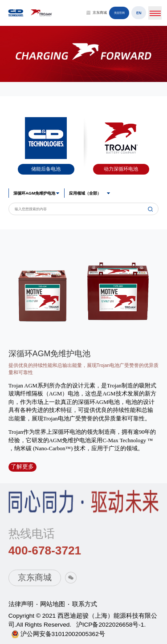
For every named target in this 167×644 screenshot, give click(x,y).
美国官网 (119, 13)
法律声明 (21, 604)
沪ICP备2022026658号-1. (111, 625)
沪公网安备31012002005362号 (63, 634)
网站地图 (53, 604)
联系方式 (85, 604)
